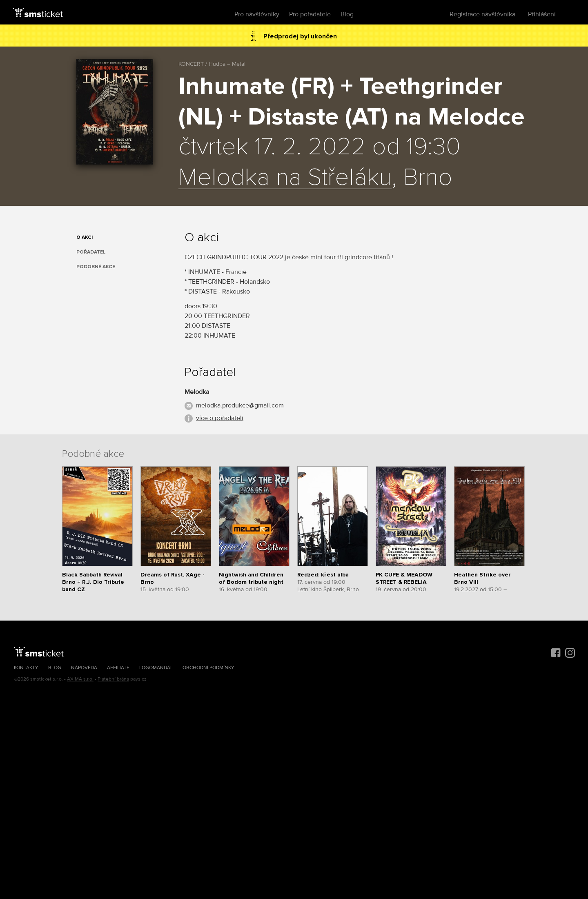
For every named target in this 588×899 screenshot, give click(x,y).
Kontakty (26, 668)
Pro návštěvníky (257, 14)
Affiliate (118, 668)
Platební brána (113, 679)
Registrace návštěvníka (482, 14)
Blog (347, 14)
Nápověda (84, 668)
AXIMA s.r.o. (80, 679)
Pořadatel (91, 252)
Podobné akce (96, 267)
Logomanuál (156, 668)
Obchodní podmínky (208, 668)
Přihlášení (542, 14)
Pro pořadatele (310, 14)
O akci (85, 237)
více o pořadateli (220, 418)
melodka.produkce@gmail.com (240, 405)
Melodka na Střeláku (285, 178)
